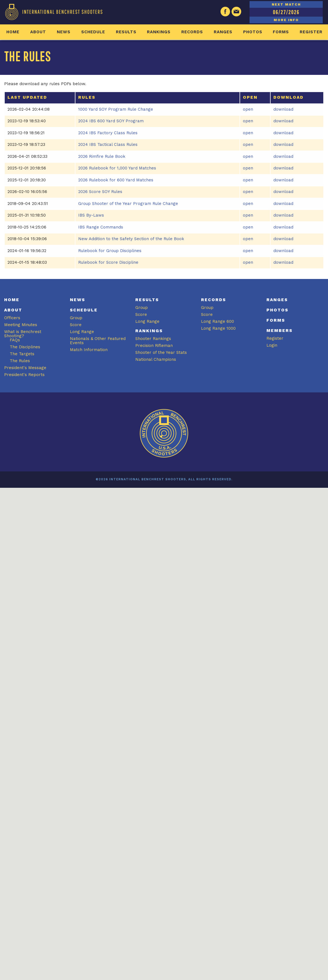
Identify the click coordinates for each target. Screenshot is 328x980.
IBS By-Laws (91, 215)
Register (311, 32)
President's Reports (24, 375)
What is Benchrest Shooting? (23, 334)
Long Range (82, 332)
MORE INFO (286, 20)
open (248, 109)
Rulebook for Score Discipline (108, 262)
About (38, 32)
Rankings (159, 32)
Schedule (93, 32)
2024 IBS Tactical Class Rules (108, 144)
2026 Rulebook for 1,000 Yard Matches (117, 168)
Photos (253, 32)
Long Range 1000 (218, 328)
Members (279, 331)
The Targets (22, 354)
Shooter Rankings (153, 339)
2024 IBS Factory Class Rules (108, 133)
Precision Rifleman (154, 346)
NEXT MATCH (286, 4)
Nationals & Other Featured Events (98, 341)
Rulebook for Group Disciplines (110, 251)
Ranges (223, 32)
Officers (12, 318)
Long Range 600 (218, 321)
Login (272, 345)
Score (76, 325)
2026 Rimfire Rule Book (102, 156)
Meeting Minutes (21, 325)
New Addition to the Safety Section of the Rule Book (131, 239)
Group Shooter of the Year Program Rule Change (128, 204)
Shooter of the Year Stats (161, 352)
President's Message (25, 368)
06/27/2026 (286, 12)
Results (126, 32)
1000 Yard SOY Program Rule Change (116, 109)
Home (13, 32)
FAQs (15, 340)
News (64, 32)
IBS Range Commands (101, 227)
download (283, 109)
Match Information (89, 350)
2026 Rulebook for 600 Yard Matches (116, 180)
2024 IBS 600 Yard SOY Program (111, 121)
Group (76, 318)
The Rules (20, 361)
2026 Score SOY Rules (100, 192)
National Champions (156, 359)
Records (192, 32)
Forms (281, 32)
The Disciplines (25, 347)
